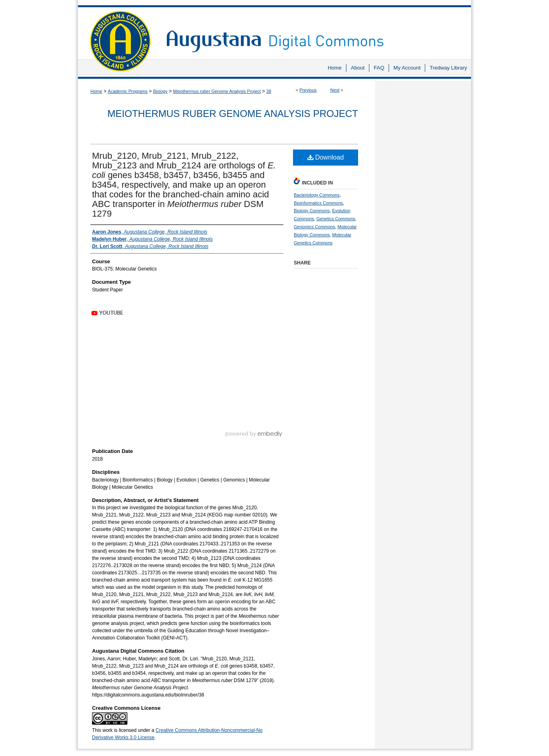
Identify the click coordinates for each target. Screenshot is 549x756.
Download (326, 157)
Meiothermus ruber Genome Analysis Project (217, 91)
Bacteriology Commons (317, 195)
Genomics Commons (314, 227)
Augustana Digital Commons (315, 30)
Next (335, 90)
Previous (308, 90)
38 (269, 91)
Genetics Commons (336, 219)
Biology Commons (312, 211)
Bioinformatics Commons (318, 203)
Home (96, 91)
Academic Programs (128, 91)
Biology (160, 91)
